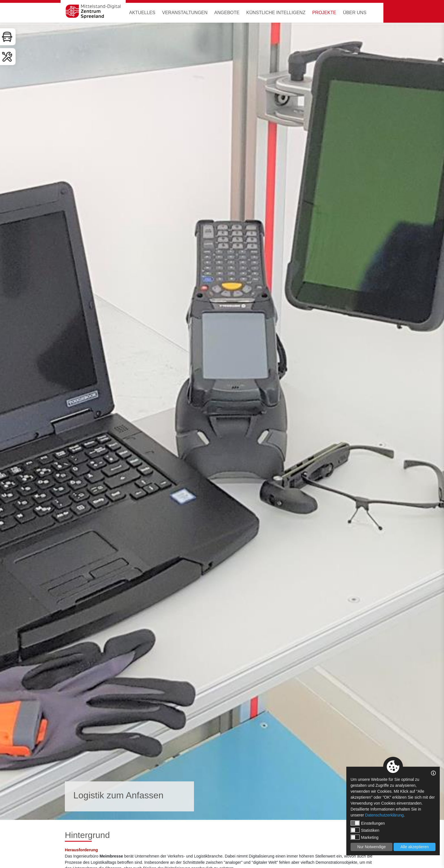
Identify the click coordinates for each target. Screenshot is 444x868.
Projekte (324, 13)
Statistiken (365, 830)
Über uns (355, 13)
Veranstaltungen (185, 13)
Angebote (227, 13)
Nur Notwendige (372, 847)
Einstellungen (368, 823)
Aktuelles (142, 13)
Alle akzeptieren (415, 847)
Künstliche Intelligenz (276, 13)
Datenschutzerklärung (384, 815)
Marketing (364, 837)
